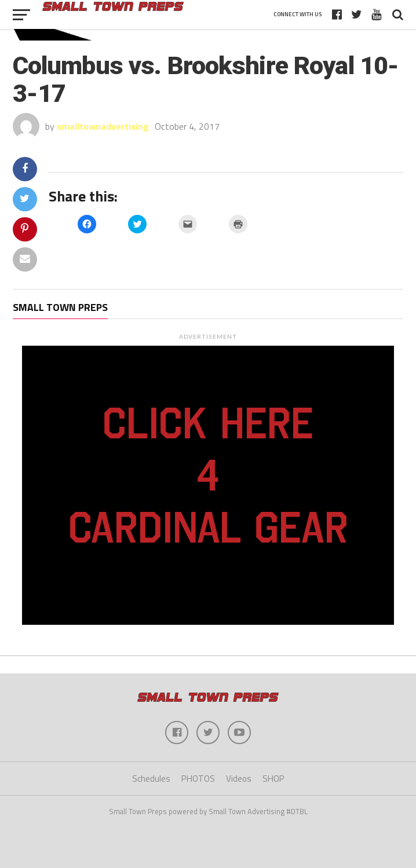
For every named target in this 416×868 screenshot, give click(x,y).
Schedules (151, 779)
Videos (239, 779)
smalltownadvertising (103, 126)
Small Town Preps (60, 307)
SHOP (273, 779)
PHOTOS (198, 779)
